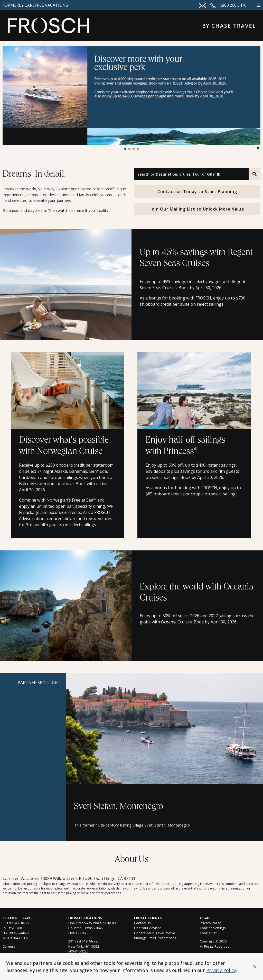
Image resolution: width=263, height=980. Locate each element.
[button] (255, 967)
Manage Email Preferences (155, 938)
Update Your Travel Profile (155, 933)
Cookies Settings (213, 928)
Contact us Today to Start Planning (197, 192)
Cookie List (208, 933)
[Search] (255, 174)
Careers (9, 946)
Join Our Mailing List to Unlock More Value (197, 209)
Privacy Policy (221, 970)
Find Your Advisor (148, 928)
